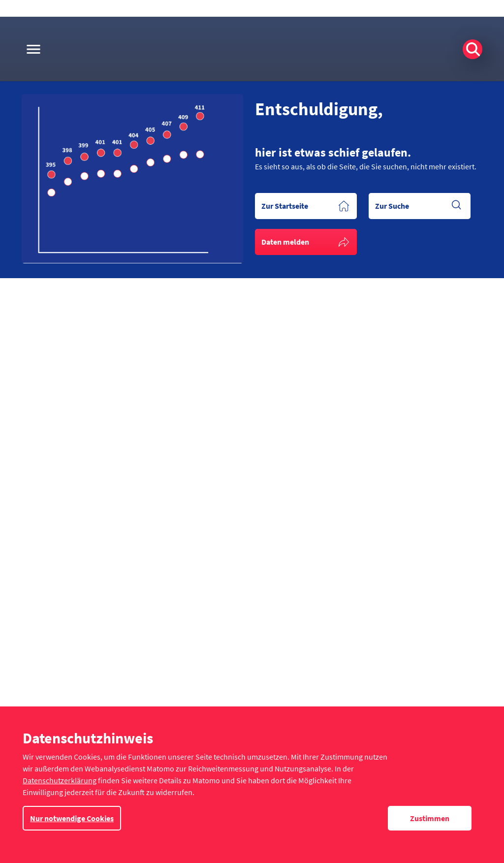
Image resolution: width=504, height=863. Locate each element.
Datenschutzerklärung (60, 780)
